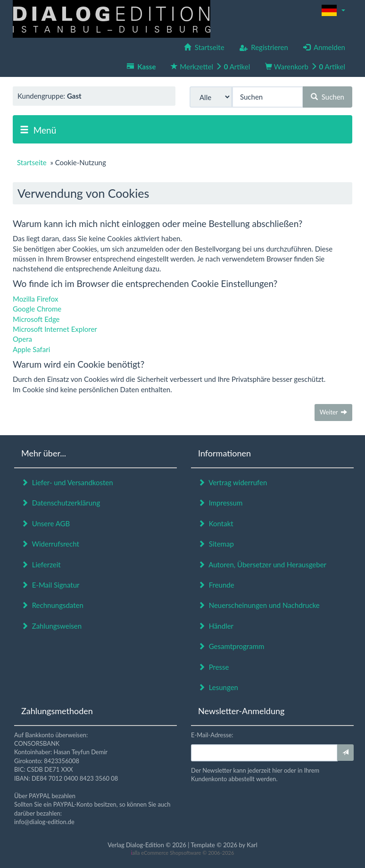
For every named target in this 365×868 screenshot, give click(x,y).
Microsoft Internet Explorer (55, 329)
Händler (216, 626)
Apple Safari (31, 349)
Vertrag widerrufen (232, 482)
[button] (333, 10)
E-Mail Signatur (50, 585)
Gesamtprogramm (231, 646)
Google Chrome (37, 309)
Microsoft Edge (36, 319)
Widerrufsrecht (50, 544)
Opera (22, 339)
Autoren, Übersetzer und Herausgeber (262, 565)
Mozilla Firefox (36, 299)
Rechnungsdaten (52, 605)
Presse (214, 667)
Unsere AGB (46, 523)
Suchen (328, 97)
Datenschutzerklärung (61, 503)
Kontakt (216, 523)
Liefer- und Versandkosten (67, 482)
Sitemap (216, 544)
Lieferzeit (41, 565)
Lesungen (218, 687)
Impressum (220, 503)
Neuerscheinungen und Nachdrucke (259, 605)
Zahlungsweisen (51, 626)
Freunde (216, 585)
